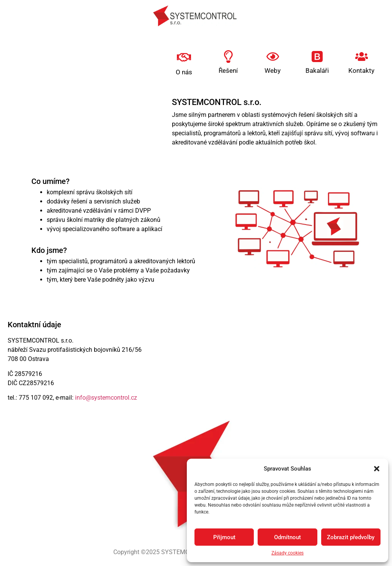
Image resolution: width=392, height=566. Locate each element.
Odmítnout (287, 537)
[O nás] (184, 57)
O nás (184, 72)
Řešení (228, 71)
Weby (273, 71)
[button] (377, 469)
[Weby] (273, 57)
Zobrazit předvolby (351, 537)
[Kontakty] (362, 57)
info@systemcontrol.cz (106, 398)
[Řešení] (228, 57)
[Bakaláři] (317, 57)
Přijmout (224, 537)
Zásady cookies (287, 553)
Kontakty (361, 71)
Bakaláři (317, 71)
